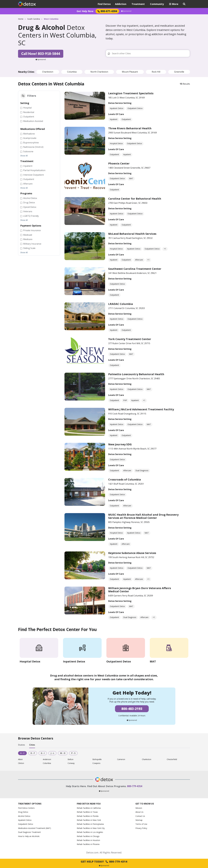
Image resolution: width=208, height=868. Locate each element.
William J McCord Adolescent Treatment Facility (141, 409)
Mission (139, 808)
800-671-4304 (107, 11)
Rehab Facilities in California (89, 808)
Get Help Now (85, 11)
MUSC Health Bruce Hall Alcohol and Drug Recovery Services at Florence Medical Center (143, 516)
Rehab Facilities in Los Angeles (90, 832)
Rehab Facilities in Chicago (88, 836)
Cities (32, 745)
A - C (22, 753)
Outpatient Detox (26, 824)
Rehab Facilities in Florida (88, 816)
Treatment (138, 4)
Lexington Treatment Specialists (131, 93)
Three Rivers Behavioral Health (130, 128)
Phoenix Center (119, 163)
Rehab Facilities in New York (89, 820)
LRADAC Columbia (121, 304)
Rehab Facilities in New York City (91, 828)
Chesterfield (172, 759)
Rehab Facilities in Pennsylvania (90, 824)
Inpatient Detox (25, 820)
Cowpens (96, 763)
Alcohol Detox (24, 816)
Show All (24, 156)
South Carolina (34, 19)
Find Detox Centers (26, 808)
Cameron (121, 759)
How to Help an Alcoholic (29, 836)
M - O (63, 753)
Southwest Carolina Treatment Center (135, 269)
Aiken (20, 759)
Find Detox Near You (89, 804)
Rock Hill (156, 72)
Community (157, 4)
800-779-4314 (135, 786)
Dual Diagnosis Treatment (29, 832)
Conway (71, 763)
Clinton (21, 763)
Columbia (72, 72)
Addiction (121, 4)
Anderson (47, 759)
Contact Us (140, 816)
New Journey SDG (120, 444)
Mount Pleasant (130, 72)
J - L (52, 753)
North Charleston (99, 72)
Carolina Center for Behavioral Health (135, 199)
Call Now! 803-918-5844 (41, 54)
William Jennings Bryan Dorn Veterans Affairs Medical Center (140, 590)
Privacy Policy (141, 828)
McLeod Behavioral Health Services (132, 234)
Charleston (48, 72)
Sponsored (126, 11)
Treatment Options (30, 804)
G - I (43, 753)
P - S (73, 753)
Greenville (179, 72)
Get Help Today (104, 862)
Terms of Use (141, 824)
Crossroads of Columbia (125, 479)
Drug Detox (23, 812)
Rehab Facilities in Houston (88, 840)
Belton (71, 759)
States (21, 745)
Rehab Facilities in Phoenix (88, 844)
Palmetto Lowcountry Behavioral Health (136, 374)
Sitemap (139, 820)
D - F (33, 753)
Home (21, 19)
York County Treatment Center (130, 339)
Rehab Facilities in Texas (87, 812)
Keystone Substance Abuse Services (132, 553)
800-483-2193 (132, 709)
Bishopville (97, 759)
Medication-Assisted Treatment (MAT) (34, 828)
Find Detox (104, 4)
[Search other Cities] (150, 53)
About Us (139, 812)
